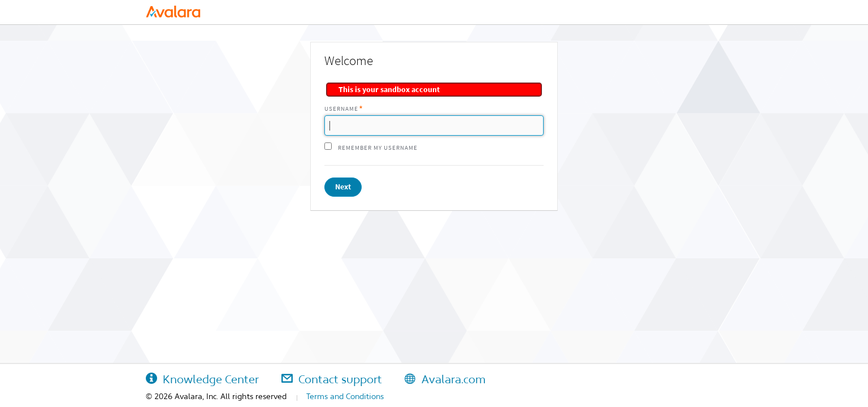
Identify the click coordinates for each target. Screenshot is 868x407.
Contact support (332, 379)
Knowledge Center (202, 379)
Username (341, 109)
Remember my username (378, 148)
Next (343, 187)
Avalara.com (445, 379)
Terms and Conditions (345, 396)
